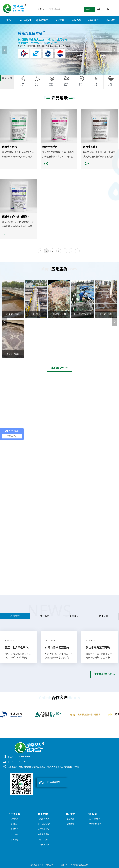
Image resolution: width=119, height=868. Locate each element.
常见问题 (74, 616)
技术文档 (104, 616)
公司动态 (15, 616)
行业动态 (44, 616)
